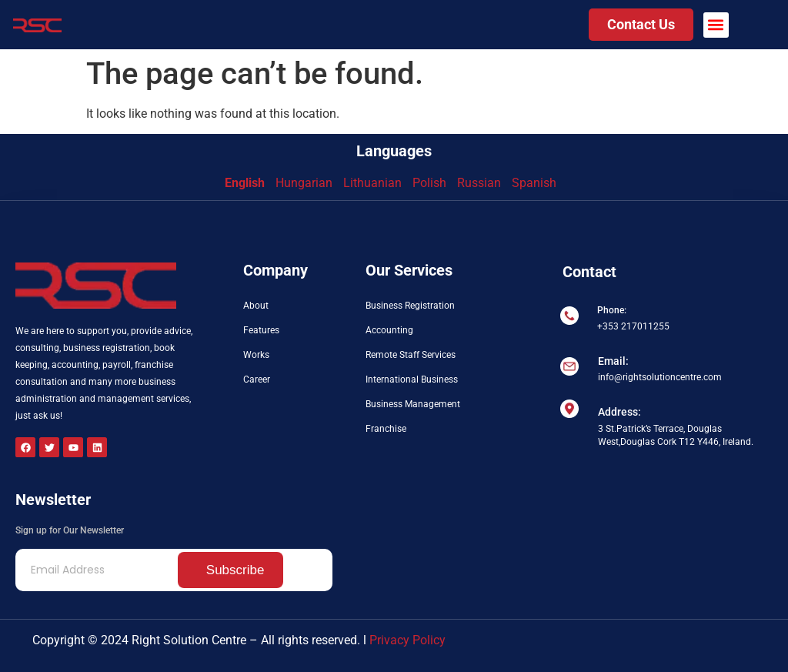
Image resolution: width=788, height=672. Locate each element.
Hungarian (304, 183)
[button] (716, 25)
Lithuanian (372, 183)
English (245, 183)
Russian (479, 183)
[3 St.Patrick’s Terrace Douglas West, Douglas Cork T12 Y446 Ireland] (666, 512)
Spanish (534, 183)
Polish (429, 183)
